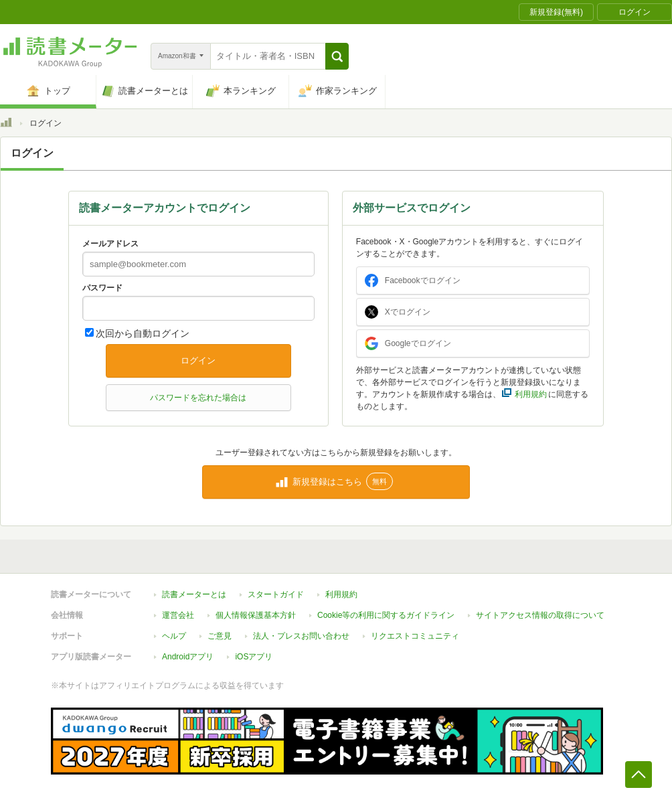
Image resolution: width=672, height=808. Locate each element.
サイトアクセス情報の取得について (540, 615)
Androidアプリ (188, 657)
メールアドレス (110, 244)
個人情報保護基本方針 (256, 615)
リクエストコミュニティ (415, 636)
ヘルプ (174, 636)
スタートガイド (276, 594)
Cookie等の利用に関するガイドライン (386, 615)
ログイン (198, 360)
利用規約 (341, 594)
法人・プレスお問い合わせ (301, 636)
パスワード (102, 288)
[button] (337, 56)
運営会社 (178, 615)
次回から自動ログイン (143, 333)
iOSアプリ (254, 657)
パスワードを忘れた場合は (198, 398)
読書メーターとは (194, 594)
